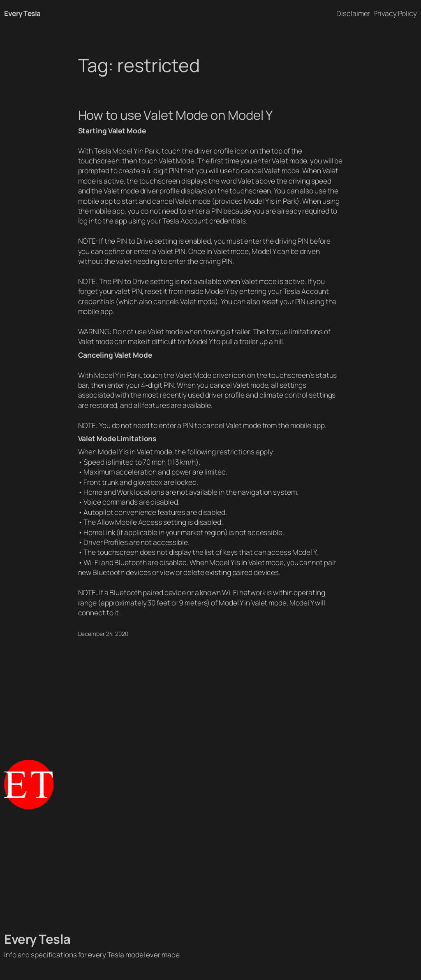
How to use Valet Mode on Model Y (176, 115)
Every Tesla (22, 13)
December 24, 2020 (103, 634)
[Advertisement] (210, 870)
